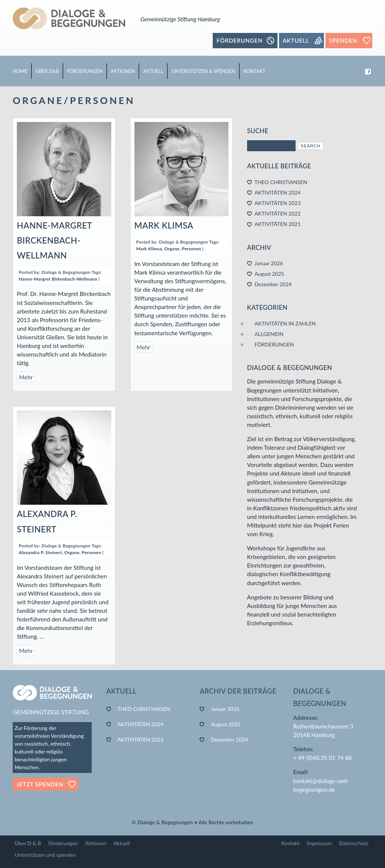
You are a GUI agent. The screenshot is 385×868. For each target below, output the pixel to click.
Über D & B (28, 843)
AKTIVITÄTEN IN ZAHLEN (285, 323)
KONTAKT (254, 71)
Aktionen (96, 843)
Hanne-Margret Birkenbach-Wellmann (58, 279)
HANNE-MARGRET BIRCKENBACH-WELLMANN (54, 241)
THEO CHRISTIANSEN (281, 182)
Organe (172, 249)
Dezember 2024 (273, 284)
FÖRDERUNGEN (85, 71)
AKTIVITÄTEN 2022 (278, 213)
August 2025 (269, 274)
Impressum (319, 843)
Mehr (26, 377)
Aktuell (122, 843)
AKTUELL (153, 71)
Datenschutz (354, 843)
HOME (20, 71)
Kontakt (290, 843)
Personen (191, 249)
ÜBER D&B (47, 71)
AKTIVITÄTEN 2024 (278, 192)
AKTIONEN (123, 71)
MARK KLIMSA (164, 225)
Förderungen (63, 843)
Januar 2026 (269, 263)
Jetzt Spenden (40, 784)
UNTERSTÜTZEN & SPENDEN (203, 71)
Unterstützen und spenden (45, 855)
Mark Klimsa (149, 249)
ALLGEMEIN (269, 334)
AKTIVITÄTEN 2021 (278, 224)
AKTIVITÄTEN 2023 (278, 203)
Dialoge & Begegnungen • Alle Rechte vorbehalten (195, 822)
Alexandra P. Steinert (40, 552)
